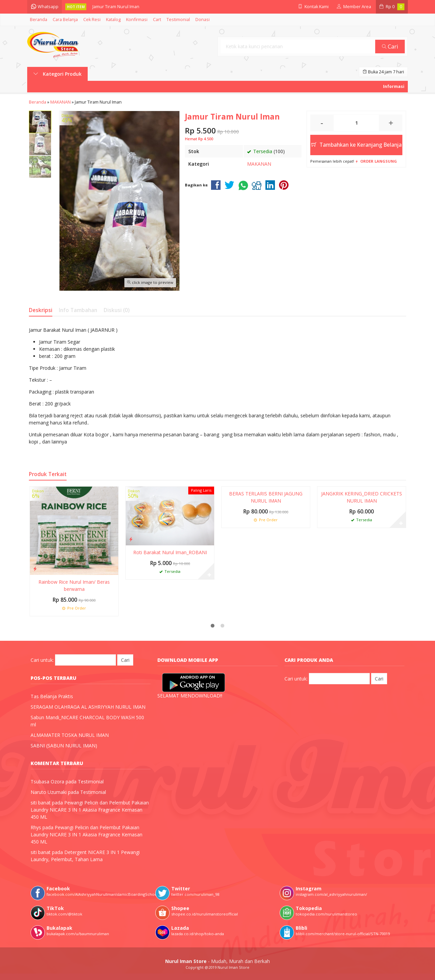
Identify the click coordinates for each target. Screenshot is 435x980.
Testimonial (178, 20)
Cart (157, 20)
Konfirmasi (137, 20)
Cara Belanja (65, 20)
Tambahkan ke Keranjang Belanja (356, 145)
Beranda (39, 20)
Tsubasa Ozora (47, 782)
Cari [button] (390, 46)
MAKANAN (259, 164)
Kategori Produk (57, 74)
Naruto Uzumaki (49, 792)
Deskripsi (41, 310)
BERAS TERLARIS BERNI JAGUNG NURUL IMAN (266, 497)
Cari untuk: (42, 660)
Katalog (113, 20)
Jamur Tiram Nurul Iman (116, 7)
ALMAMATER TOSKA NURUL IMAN (70, 735)
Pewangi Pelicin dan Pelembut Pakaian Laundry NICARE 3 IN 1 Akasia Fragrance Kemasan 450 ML (90, 810)
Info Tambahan (78, 310)
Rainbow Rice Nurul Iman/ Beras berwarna (74, 585)
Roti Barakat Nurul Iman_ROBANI (170, 552)
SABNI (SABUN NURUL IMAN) (64, 746)
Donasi (203, 20)
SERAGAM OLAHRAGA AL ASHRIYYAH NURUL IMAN (88, 707)
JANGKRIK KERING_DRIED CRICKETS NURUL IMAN (362, 497)
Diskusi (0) (117, 310)
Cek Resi (92, 20)
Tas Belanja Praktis (52, 696)
